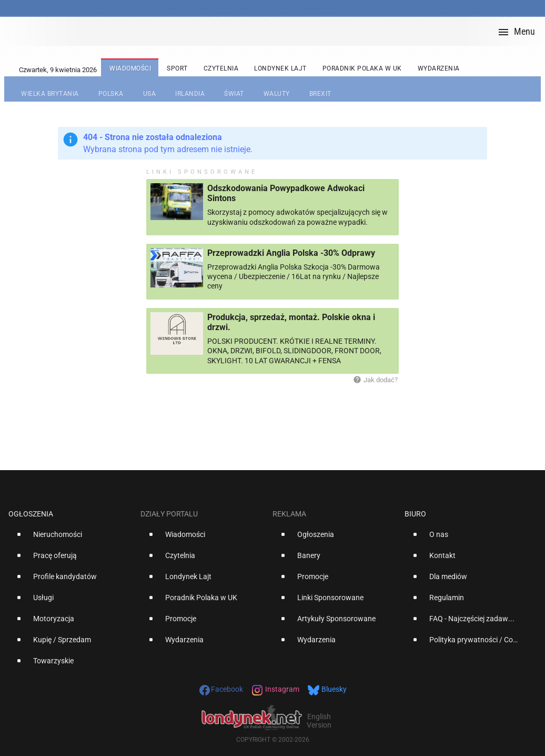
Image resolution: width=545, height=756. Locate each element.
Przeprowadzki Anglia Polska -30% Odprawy (291, 253)
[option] (70, 539)
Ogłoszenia (31, 514)
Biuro (415, 514)
